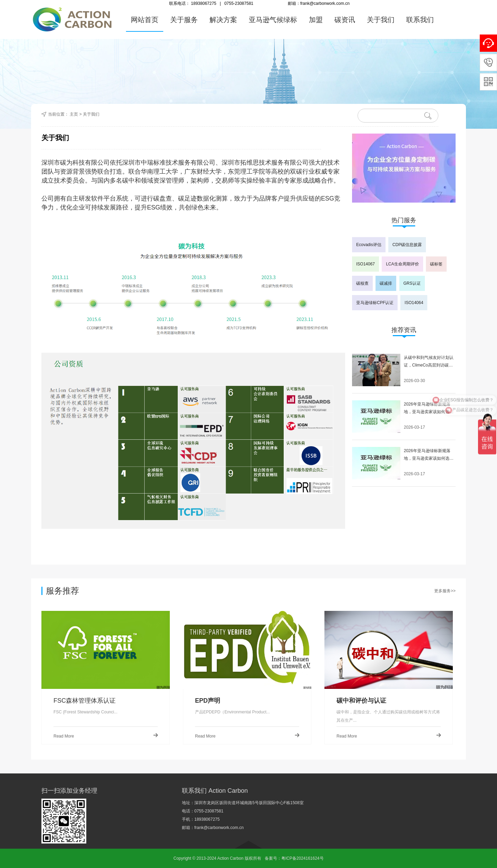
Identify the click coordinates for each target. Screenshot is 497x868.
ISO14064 (414, 303)
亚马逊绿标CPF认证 (375, 303)
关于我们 (381, 20)
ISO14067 (366, 264)
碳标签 (436, 264)
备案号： (273, 858)
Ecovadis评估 (369, 245)
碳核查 (362, 283)
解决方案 (223, 20)
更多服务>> (445, 591)
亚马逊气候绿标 (273, 20)
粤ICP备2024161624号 (303, 858)
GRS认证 (412, 283)
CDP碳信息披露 (407, 245)
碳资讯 (345, 20)
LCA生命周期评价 (402, 264)
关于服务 (184, 20)
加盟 (316, 20)
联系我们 (420, 20)
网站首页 (145, 20)
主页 (74, 114)
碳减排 (386, 283)
